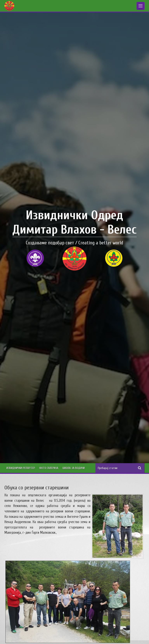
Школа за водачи (74, 468)
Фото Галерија (49, 468)
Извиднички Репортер (21, 468)
